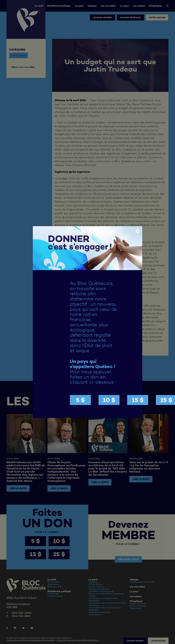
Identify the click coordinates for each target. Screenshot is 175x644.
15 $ (138, 400)
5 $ (80, 400)
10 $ (109, 400)
